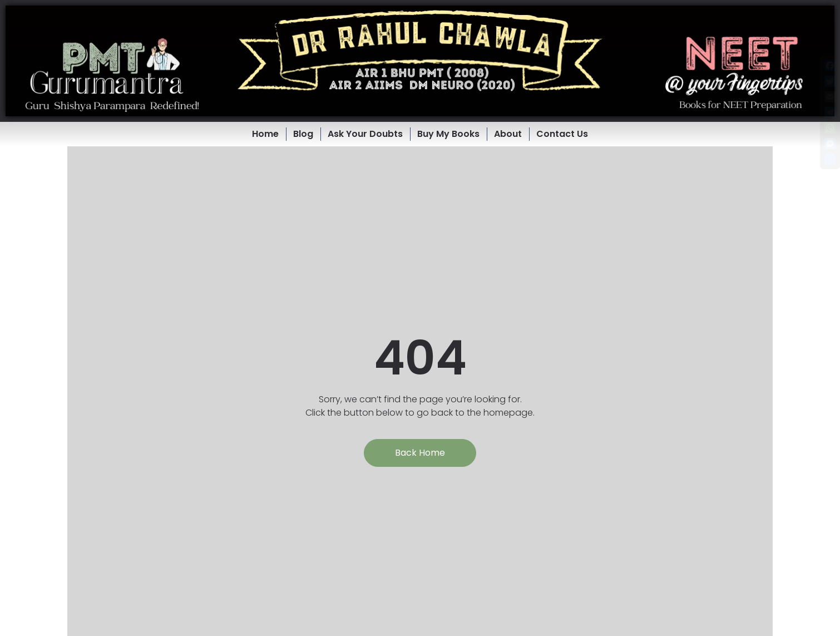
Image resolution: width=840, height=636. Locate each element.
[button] (420, 61)
